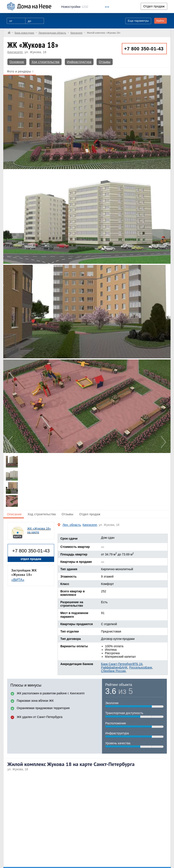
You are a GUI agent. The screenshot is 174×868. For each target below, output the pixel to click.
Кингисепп (15, 52)
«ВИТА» (18, 580)
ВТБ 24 (137, 664)
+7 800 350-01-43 (144, 49)
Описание (14, 514)
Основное (17, 62)
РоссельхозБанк (141, 667)
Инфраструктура (79, 62)
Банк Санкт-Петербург (117, 664)
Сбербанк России (113, 671)
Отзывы (105, 62)
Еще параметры (138, 21)
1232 (75, 7)
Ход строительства (45, 62)
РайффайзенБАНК (114, 667)
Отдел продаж (154, 6)
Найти (160, 21)
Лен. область (72, 525)
